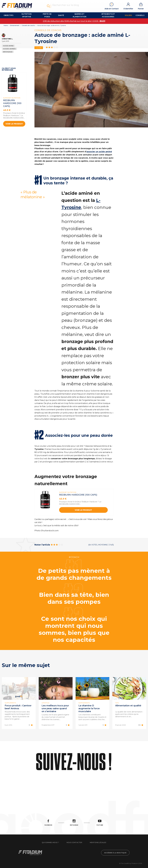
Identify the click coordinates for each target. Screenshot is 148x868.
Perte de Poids (47, 15)
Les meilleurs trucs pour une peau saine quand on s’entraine (55, 708)
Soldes (128, 15)
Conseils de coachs (28, 25)
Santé (61, 15)
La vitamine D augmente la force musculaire (89, 708)
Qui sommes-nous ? (50, 842)
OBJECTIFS (8, 15)
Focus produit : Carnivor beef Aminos (18, 707)
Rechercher (48, 6)
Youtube (100, 823)
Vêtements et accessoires (108, 15)
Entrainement (15, 25)
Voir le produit (14, 124)
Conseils (140, 15)
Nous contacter (74, 842)
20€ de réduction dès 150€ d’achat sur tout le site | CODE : (74, 21)
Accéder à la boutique (115, 853)
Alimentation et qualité (128, 706)
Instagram (74, 823)
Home (6, 25)
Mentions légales (98, 842)
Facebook (48, 823)
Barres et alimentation (80, 15)
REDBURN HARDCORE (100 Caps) (12, 103)
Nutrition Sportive (27, 15)
